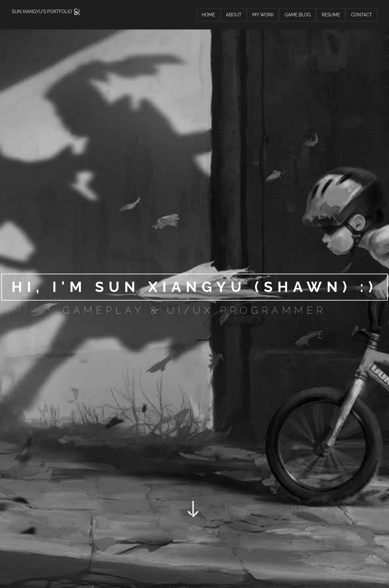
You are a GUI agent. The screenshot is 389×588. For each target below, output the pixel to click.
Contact (361, 15)
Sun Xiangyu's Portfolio (46, 12)
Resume (331, 15)
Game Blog (298, 15)
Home (208, 15)
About (234, 15)
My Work (263, 15)
